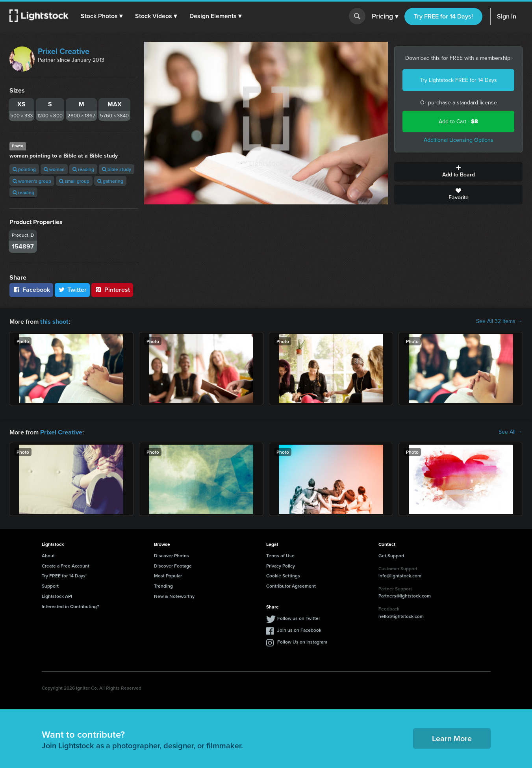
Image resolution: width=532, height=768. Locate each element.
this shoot (54, 321)
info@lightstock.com (400, 575)
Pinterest (112, 290)
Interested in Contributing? (70, 606)
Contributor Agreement (291, 585)
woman (54, 169)
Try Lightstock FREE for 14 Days (458, 80)
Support (50, 585)
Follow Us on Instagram (302, 641)
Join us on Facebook (299, 629)
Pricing (385, 17)
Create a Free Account (66, 565)
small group (74, 181)
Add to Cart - (458, 122)
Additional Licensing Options (459, 140)
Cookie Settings (283, 575)
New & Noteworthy (174, 595)
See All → (511, 432)
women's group (32, 181)
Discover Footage (173, 565)
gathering (110, 181)
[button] (102, 16)
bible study (117, 169)
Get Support (391, 555)
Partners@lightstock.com (405, 595)
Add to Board (458, 172)
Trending (163, 585)
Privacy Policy (281, 565)
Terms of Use (280, 555)
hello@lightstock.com (401, 615)
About (48, 555)
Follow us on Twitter (299, 617)
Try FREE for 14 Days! (443, 16)
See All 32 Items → (499, 321)
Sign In (507, 16)
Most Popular (168, 575)
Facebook (31, 290)
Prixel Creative (64, 51)
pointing (24, 169)
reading (83, 169)
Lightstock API (57, 595)
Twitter (72, 290)
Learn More (452, 737)
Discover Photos (171, 555)
